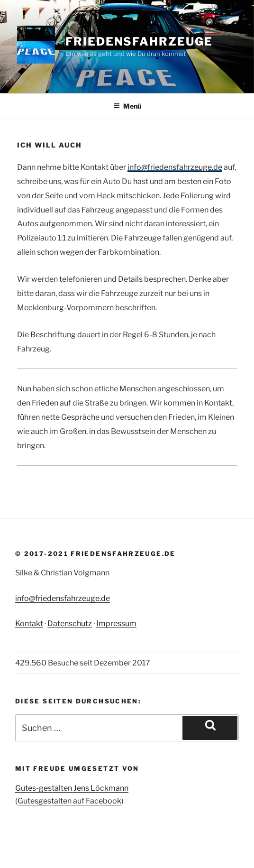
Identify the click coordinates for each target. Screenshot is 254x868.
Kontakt (29, 623)
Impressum (116, 623)
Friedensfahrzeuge (139, 42)
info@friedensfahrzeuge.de (63, 598)
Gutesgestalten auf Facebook (69, 801)
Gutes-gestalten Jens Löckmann (72, 788)
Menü (127, 106)
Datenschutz (70, 623)
